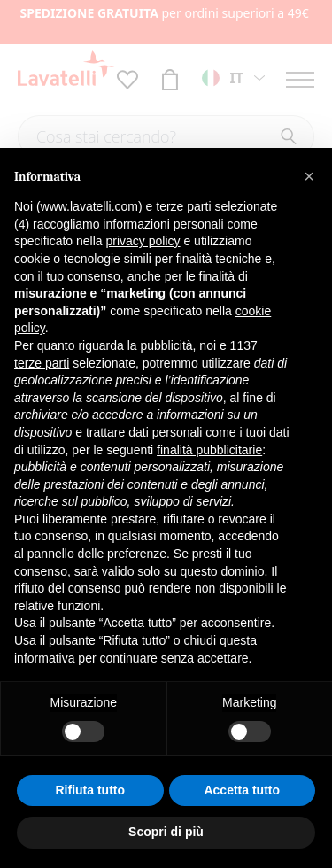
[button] (309, 176)
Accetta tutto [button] (242, 790)
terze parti (42, 363)
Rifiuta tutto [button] (90, 790)
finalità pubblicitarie (209, 450)
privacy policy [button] (143, 241)
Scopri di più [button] (166, 832)
